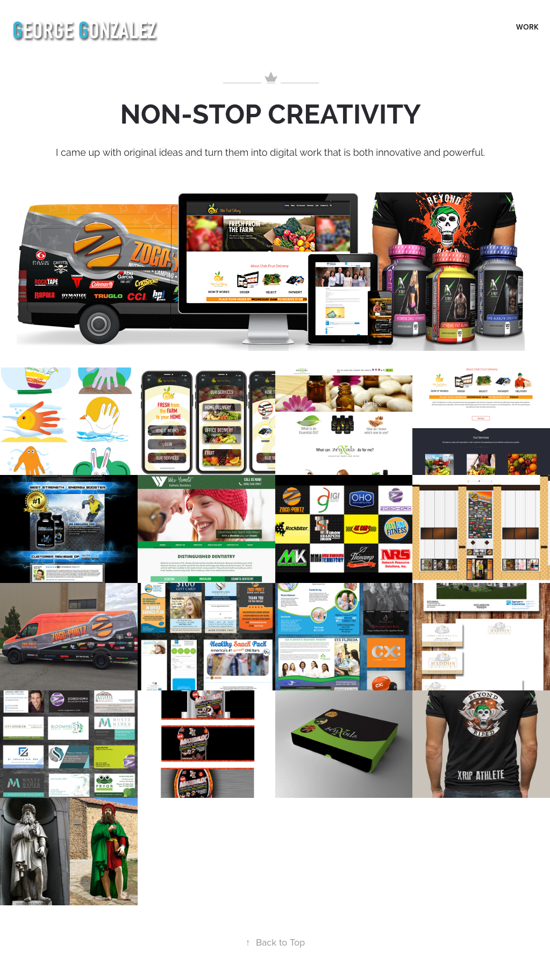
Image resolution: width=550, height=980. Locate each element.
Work (527, 27)
